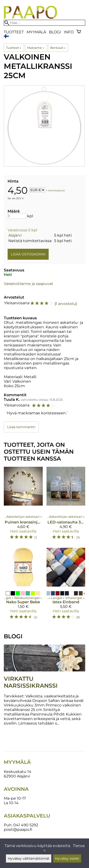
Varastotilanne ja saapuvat (28, 284)
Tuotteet (14, 32)
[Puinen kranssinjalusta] (23, 505)
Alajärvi (15, 235)
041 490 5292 (26, 825)
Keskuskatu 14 (18, 772)
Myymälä (36, 32)
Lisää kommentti (21, 427)
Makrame (35, 48)
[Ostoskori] (79, 32)
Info (69, 32)
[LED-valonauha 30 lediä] (66, 505)
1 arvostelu (66, 304)
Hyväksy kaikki (67, 858)
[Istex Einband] (66, 586)
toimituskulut (56, 190)
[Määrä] (17, 216)
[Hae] (44, 23)
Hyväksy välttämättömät (29, 858)
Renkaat (58, 48)
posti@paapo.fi (18, 830)
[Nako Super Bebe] (23, 586)
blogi (55, 32)
